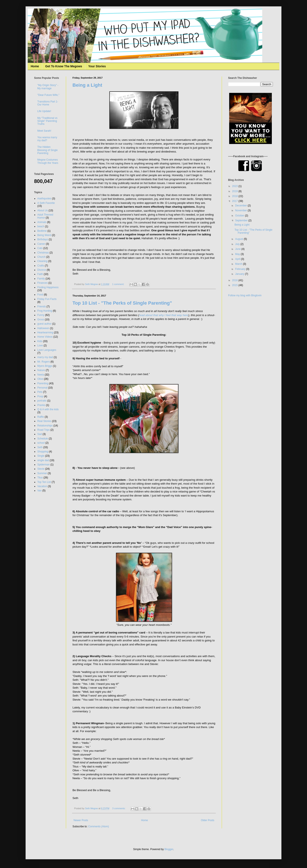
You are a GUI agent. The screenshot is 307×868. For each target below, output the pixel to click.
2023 (235, 186)
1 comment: (118, 284)
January (240, 274)
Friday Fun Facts (47, 299)
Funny (41, 315)
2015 (235, 285)
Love (40, 345)
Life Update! (44, 111)
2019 (235, 191)
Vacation (42, 486)
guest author (44, 324)
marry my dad (45, 357)
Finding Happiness (48, 287)
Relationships (45, 426)
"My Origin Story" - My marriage (48, 87)
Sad (40, 434)
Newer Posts (81, 820)
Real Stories (44, 421)
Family (41, 279)
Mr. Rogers (44, 362)
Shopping (43, 452)
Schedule (43, 439)
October (240, 216)
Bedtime (42, 231)
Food (40, 295)
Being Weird (44, 235)
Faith (40, 274)
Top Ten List (44, 482)
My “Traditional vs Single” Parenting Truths (47, 121)
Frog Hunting (45, 311)
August (240, 239)
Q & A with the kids (48, 409)
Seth (40, 447)
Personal (42, 388)
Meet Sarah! (44, 131)
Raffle (41, 417)
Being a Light (87, 85)
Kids (40, 341)
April (238, 259)
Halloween (43, 328)
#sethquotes (44, 199)
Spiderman (43, 465)
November (241, 210)
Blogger (169, 849)
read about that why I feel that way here (164, 315)
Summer (42, 473)
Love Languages (47, 350)
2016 (235, 280)
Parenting (43, 383)
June (238, 249)
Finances (43, 283)
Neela (41, 375)
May (238, 254)
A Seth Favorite (46, 203)
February (241, 269)
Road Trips (43, 430)
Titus (40, 478)
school (41, 443)
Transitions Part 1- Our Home (48, 103)
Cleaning (42, 261)
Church (41, 257)
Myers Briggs (45, 366)
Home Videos (45, 337)
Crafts (41, 266)
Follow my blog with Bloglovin (245, 295)
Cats (40, 248)
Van (39, 491)
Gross (41, 320)
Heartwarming (45, 333)
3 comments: (119, 808)
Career (41, 244)
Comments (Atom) (98, 826)
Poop (40, 396)
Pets (40, 392)
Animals (42, 222)
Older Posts (208, 820)
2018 (235, 196)
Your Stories (97, 66)
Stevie (41, 469)
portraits (42, 401)
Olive (40, 379)
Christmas (43, 253)
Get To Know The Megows (64, 66)
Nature (41, 370)
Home (35, 66)
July (238, 244)
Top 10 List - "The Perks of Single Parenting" (122, 303)
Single (41, 456)
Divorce (42, 270)
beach (41, 226)
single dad (43, 460)
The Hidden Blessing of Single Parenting (47, 150)
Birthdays (43, 239)
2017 (235, 201)
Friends (42, 307)
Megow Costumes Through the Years (48, 161)
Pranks (41, 405)
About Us (43, 210)
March (239, 264)
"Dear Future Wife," (48, 95)
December (241, 206)
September (242, 220)
